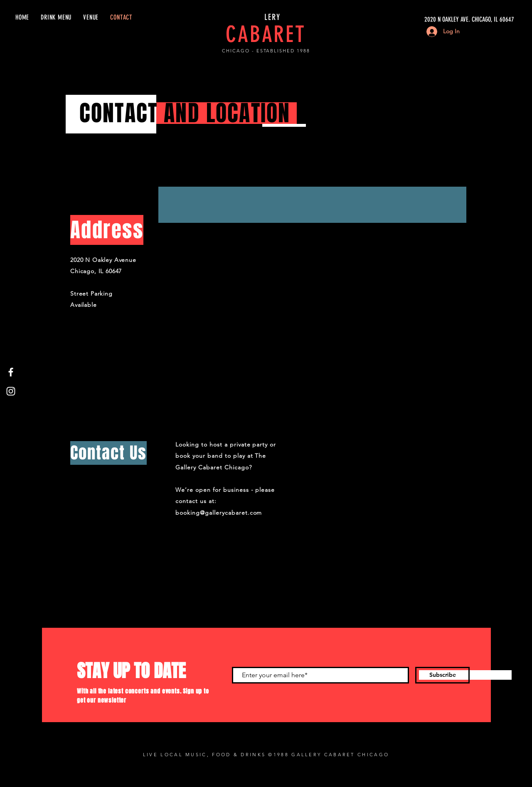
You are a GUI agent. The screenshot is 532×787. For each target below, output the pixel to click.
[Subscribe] (442, 675)
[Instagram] (11, 391)
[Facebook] (11, 372)
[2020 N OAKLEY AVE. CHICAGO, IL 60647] (436, 20)
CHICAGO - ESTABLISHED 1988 (266, 51)
